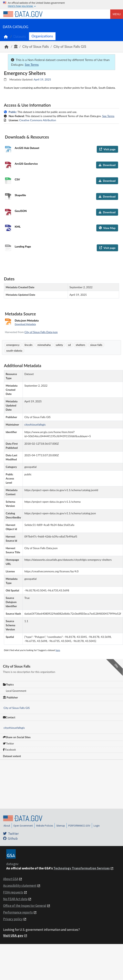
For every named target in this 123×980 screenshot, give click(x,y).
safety (59, 345)
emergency (13, 345)
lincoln (28, 345)
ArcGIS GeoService (26, 164)
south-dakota (14, 351)
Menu (117, 14)
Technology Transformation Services (82, 868)
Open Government (23, 826)
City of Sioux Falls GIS (70, 47)
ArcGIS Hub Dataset (27, 148)
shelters (80, 345)
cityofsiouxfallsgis (14, 728)
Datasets (20, 36)
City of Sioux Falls (36, 47)
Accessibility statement (20, 886)
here (58, 650)
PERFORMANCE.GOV (79, 826)
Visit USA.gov (13, 936)
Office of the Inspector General (25, 906)
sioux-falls (96, 345)
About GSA (11, 879)
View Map (107, 228)
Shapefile (20, 195)
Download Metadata (25, 324)
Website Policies (45, 826)
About (7, 826)
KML (18, 227)
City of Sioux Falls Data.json (41, 332)
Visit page (107, 149)
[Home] (23, 14)
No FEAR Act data (15, 899)
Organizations (42, 36)
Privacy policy (13, 919)
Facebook (9, 750)
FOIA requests (13, 892)
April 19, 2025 (42, 79)
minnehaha (44, 345)
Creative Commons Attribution (38, 120)
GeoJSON (21, 211)
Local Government (16, 691)
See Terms (32, 64)
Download (107, 165)
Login (97, 826)
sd (69, 345)
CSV (17, 179)
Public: (13, 112)
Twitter (8, 744)
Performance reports (18, 912)
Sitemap (61, 826)
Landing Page (23, 246)
